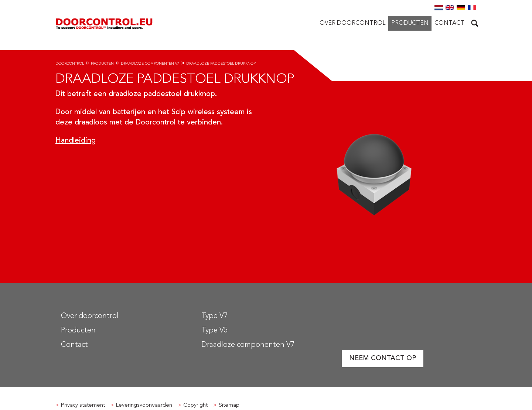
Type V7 (214, 316)
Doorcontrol (70, 64)
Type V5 (214, 331)
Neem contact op (383, 358)
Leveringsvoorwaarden (144, 405)
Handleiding (76, 141)
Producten (410, 23)
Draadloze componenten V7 (150, 64)
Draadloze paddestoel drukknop (221, 64)
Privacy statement (83, 405)
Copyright (195, 405)
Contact (449, 23)
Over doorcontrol (352, 23)
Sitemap (229, 405)
